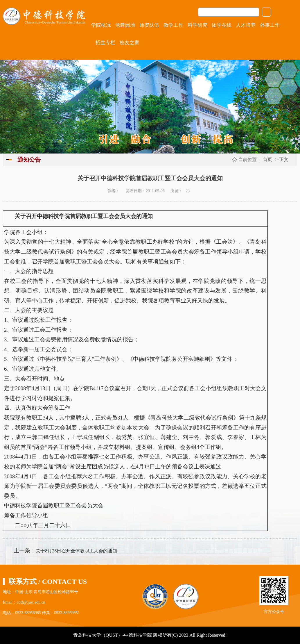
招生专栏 (105, 43)
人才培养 (246, 25)
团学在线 (222, 25)
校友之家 (130, 43)
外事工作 (270, 25)
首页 (267, 159)
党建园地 (125, 25)
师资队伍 (149, 25)
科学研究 (197, 25)
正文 (284, 159)
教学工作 (173, 25)
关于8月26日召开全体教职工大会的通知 (76, 551)
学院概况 (101, 25)
